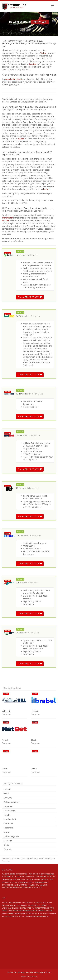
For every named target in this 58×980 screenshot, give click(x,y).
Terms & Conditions (29, 976)
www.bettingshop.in (14, 79)
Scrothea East (10, 819)
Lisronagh (8, 841)
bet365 (21, 139)
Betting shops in (8, 858)
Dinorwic (7, 849)
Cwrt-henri (8, 823)
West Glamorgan (47, 858)
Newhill (7, 832)
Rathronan (8, 806)
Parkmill (7, 789)
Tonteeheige (9, 811)
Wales (43, 53)
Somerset (28, 858)
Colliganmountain (11, 802)
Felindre (7, 815)
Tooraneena (9, 828)
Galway (19, 858)
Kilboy (6, 845)
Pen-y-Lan (35, 255)
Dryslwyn (8, 798)
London (33, 64)
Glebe (6, 793)
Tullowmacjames (11, 836)
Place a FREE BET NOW (30, 297)
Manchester (7, 218)
